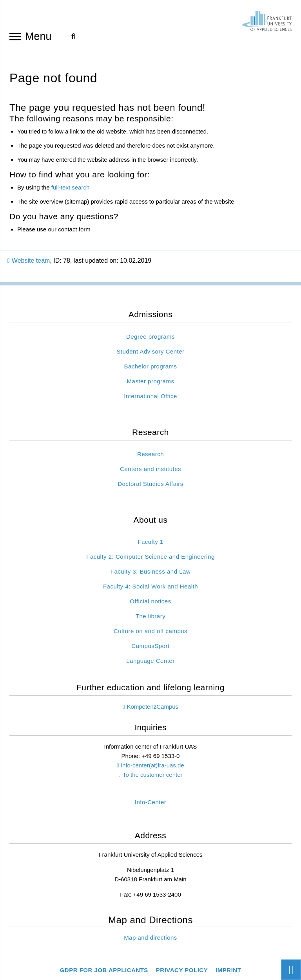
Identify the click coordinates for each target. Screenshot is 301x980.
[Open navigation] (15, 36)
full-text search (71, 187)
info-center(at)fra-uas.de (153, 765)
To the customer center (153, 775)
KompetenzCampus (152, 707)
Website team (29, 261)
